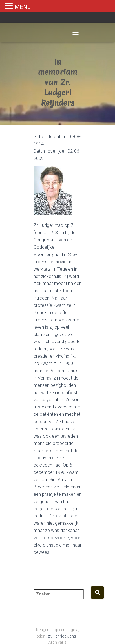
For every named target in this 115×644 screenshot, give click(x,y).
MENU (23, 7)
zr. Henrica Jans (62, 636)
